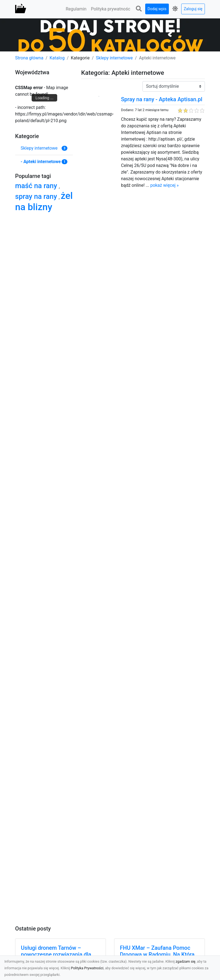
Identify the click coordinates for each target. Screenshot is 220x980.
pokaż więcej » (164, 185)
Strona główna (29, 58)
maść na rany (37, 186)
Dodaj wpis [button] (157, 9)
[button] (139, 9)
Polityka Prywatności (87, 968)
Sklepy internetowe (114, 58)
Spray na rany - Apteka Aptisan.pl (162, 99)
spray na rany (37, 196)
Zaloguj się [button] (193, 9)
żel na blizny (44, 201)
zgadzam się (186, 961)
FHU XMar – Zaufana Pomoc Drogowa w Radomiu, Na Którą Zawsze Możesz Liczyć (157, 954)
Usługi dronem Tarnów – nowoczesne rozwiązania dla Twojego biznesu (56, 954)
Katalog (57, 58)
